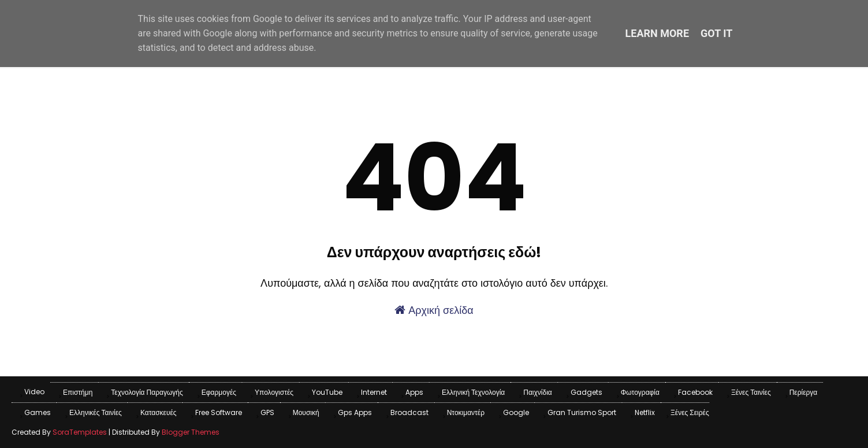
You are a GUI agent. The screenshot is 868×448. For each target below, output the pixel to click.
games (38, 412)
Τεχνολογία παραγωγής (147, 392)
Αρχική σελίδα (434, 310)
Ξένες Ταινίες (751, 392)
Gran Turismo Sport (582, 412)
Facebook (695, 392)
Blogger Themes (191, 432)
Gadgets (586, 392)
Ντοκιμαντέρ (466, 412)
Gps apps (355, 412)
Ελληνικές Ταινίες (96, 412)
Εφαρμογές (219, 392)
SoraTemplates (80, 432)
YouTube (327, 392)
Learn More (657, 33)
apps (414, 392)
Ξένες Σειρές (690, 412)
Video (34, 392)
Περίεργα (804, 392)
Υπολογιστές (274, 392)
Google (516, 412)
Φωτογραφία (640, 392)
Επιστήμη (78, 392)
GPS (267, 412)
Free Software (219, 412)
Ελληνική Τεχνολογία (473, 392)
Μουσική (306, 412)
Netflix (645, 412)
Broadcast (409, 412)
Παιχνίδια (538, 392)
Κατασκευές (159, 412)
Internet (374, 392)
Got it (716, 33)
